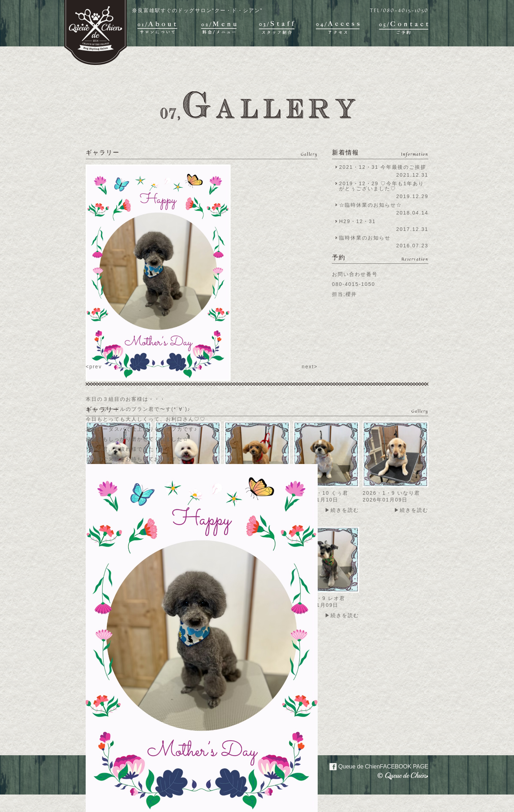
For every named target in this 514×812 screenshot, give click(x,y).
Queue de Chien (375, 766)
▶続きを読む (342, 510)
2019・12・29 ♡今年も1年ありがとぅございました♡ (382, 186)
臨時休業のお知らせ (365, 238)
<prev (94, 367)
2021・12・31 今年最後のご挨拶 (383, 167)
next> (310, 367)
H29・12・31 (360, 221)
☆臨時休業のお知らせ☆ (371, 205)
